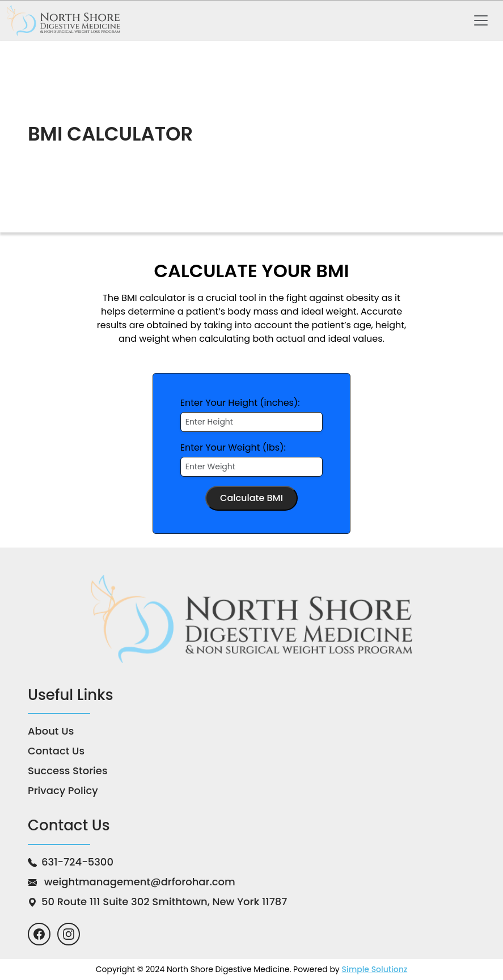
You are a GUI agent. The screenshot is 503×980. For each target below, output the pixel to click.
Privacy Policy (63, 790)
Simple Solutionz (374, 969)
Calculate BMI (251, 498)
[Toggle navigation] (481, 20)
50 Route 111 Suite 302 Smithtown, (164, 901)
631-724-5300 (77, 862)
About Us (51, 731)
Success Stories (68, 771)
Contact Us (56, 751)
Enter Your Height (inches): (240, 403)
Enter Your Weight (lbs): (233, 447)
